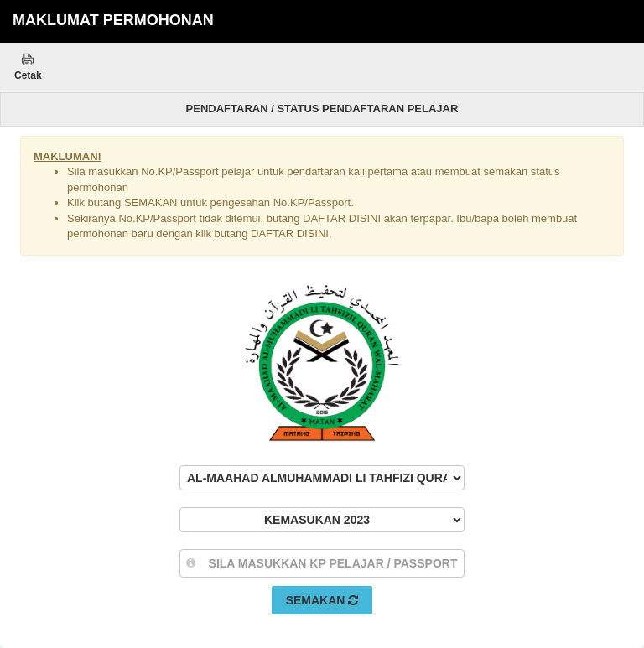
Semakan (322, 600)
